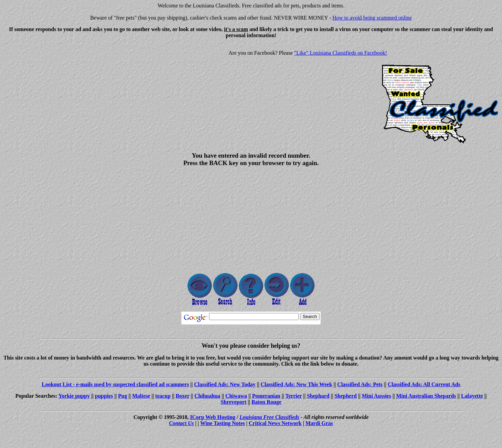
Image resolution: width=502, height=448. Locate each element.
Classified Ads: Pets (360, 384)
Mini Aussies (376, 396)
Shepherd (346, 396)
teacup (163, 396)
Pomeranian (266, 396)
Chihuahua (208, 396)
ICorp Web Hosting (213, 417)
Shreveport (233, 402)
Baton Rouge (266, 402)
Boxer (183, 396)
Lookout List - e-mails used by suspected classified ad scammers (115, 384)
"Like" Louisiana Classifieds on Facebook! (340, 53)
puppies (104, 396)
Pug (122, 396)
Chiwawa (236, 396)
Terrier (293, 396)
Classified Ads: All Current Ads (424, 384)
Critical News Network (275, 423)
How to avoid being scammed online (372, 18)
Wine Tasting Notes (223, 423)
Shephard (318, 396)
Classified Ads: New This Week (296, 384)
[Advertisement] (59, 91)
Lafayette (472, 396)
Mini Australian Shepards (426, 396)
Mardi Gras (319, 423)
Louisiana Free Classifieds (269, 417)
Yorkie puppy (74, 396)
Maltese (141, 396)
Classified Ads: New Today (225, 384)
